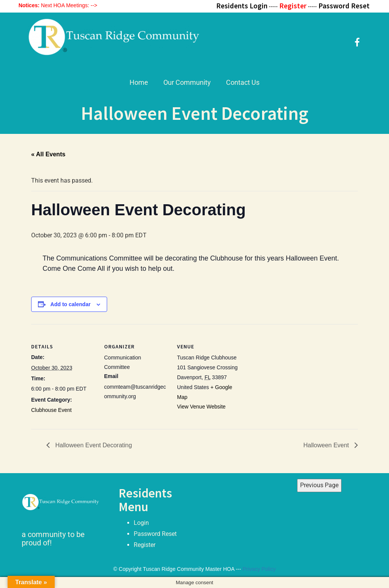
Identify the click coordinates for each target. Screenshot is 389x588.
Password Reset (155, 534)
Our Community (187, 82)
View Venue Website (201, 407)
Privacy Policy (259, 569)
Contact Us (243, 82)
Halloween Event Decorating (93, 445)
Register (145, 545)
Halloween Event (327, 445)
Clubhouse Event (51, 410)
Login (141, 523)
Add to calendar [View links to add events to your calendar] (71, 304)
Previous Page (319, 485)
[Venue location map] (290, 376)
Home (139, 82)
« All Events (48, 154)
